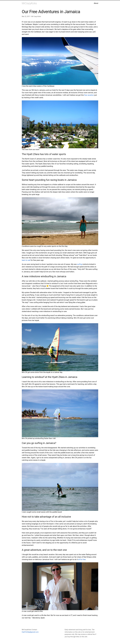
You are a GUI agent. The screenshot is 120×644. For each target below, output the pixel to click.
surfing (80, 264)
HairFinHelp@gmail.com (30, 632)
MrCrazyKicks (29, 3)
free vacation (89, 95)
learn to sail (26, 260)
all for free (82, 559)
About (96, 3)
